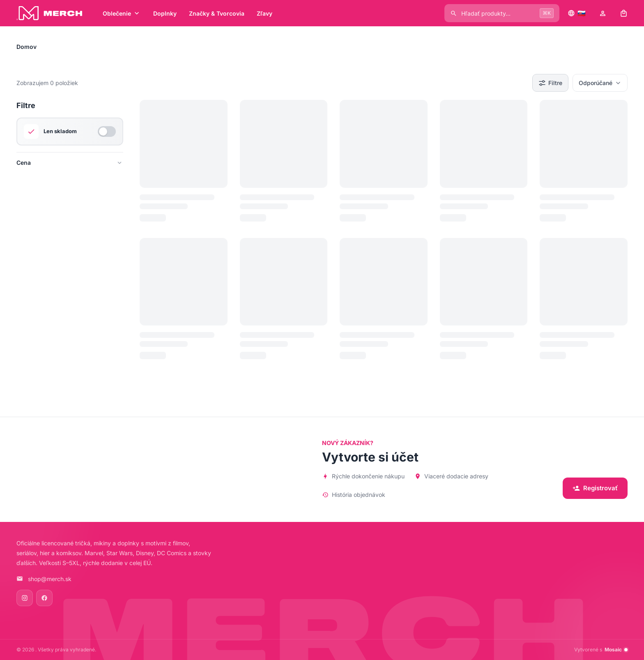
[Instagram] (25, 598)
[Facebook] (44, 598)
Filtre (550, 83)
